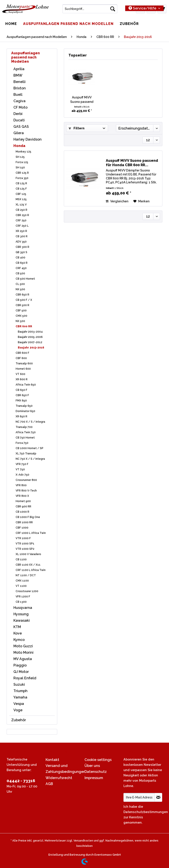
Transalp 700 (24, 427)
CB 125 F (21, 189)
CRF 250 (21, 220)
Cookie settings (98, 760)
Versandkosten (83, 841)
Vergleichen (117, 201)
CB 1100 (21, 559)
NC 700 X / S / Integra (30, 422)
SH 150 (20, 168)
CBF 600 (21, 358)
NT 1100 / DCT (26, 575)
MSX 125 (21, 199)
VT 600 (20, 374)
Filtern (77, 128)
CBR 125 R (22, 173)
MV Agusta (23, 659)
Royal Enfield (25, 678)
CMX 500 (21, 316)
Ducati (19, 120)
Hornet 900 (23, 501)
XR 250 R (21, 231)
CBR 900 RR (23, 506)
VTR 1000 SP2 (25, 549)
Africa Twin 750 (26, 432)
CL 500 (20, 284)
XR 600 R (22, 379)
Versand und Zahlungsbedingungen (64, 769)
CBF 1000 (22, 528)
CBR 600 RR (24, 326)
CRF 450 (21, 268)
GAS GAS (21, 127)
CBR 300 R (22, 247)
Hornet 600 (23, 369)
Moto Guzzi (23, 646)
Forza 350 (22, 178)
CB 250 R (21, 210)
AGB (49, 784)
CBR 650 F (22, 395)
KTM (17, 627)
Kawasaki (22, 620)
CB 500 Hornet (25, 279)
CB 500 (20, 273)
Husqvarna (23, 608)
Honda (19, 146)
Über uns (92, 766)
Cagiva (19, 101)
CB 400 (20, 258)
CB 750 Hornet (25, 438)
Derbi (18, 114)
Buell (18, 95)
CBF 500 (21, 311)
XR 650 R (21, 416)
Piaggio (20, 665)
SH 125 (20, 157)
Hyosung (21, 614)
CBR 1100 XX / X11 (28, 565)
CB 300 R (22, 236)
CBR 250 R (22, 215)
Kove (18, 633)
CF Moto (20, 107)
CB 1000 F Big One (28, 517)
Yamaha (20, 697)
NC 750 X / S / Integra (30, 459)
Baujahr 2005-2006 (30, 337)
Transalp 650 (24, 406)
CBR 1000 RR (24, 522)
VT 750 (20, 469)
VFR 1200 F (23, 597)
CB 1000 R (22, 512)
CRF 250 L (22, 226)
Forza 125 (22, 162)
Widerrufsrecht (59, 778)
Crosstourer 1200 (27, 591)
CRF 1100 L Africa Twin (31, 570)
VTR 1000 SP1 (25, 544)
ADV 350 (21, 242)
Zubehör (19, 720)
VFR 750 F (22, 464)
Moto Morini (23, 652)
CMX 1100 (22, 581)
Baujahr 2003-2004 (30, 332)
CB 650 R (22, 263)
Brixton (20, 88)
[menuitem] (90, 11)
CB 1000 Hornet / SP (29, 448)
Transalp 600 (24, 363)
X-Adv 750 (22, 475)
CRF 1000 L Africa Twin (31, 533)
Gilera (19, 133)
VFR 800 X (22, 496)
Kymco (19, 640)
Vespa (19, 704)
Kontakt (52, 760)
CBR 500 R (22, 305)
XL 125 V (21, 205)
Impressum (94, 778)
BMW (18, 75)
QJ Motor (21, 672)
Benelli (19, 82)
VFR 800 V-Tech (26, 491)
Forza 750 (22, 443)
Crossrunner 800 (26, 480)
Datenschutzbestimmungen (146, 812)
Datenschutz (96, 772)
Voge (18, 710)
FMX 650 (21, 401)
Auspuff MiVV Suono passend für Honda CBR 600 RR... (82, 100)
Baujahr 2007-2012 (30, 342)
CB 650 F (21, 390)
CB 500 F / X (24, 300)
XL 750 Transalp (26, 454)
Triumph (20, 691)
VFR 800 (21, 485)
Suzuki (19, 684)
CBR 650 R (22, 295)
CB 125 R (21, 183)
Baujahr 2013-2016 (31, 348)
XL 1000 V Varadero (28, 554)
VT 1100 (21, 586)
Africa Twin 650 (26, 385)
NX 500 (20, 289)
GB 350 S (21, 252)
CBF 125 (21, 194)
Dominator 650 (25, 411)
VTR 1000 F (23, 538)
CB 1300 (21, 602)
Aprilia (19, 69)
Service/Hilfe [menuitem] (143, 8)
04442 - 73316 (21, 781)
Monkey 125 (23, 152)
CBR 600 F (22, 353)
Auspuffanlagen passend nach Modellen (26, 57)
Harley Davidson (28, 139)
